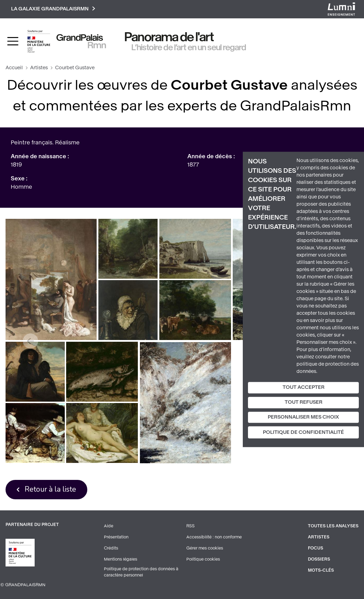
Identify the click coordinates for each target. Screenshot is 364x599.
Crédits (111, 548)
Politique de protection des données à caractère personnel (141, 572)
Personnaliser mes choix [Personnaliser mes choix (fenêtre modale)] (303, 417)
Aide (109, 526)
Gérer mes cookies (205, 548)
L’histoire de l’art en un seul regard (189, 47)
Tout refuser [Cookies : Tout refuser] (304, 402)
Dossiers (319, 559)
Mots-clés (321, 570)
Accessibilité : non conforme (214, 537)
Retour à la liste (50, 489)
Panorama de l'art (169, 37)
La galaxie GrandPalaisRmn (53, 9)
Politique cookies (203, 559)
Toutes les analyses (333, 526)
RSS (190, 526)
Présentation (116, 537)
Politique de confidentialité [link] (303, 433)
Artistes (39, 68)
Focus (316, 548)
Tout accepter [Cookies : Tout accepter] (304, 387)
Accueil (14, 68)
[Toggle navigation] (13, 41)
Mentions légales (121, 559)
